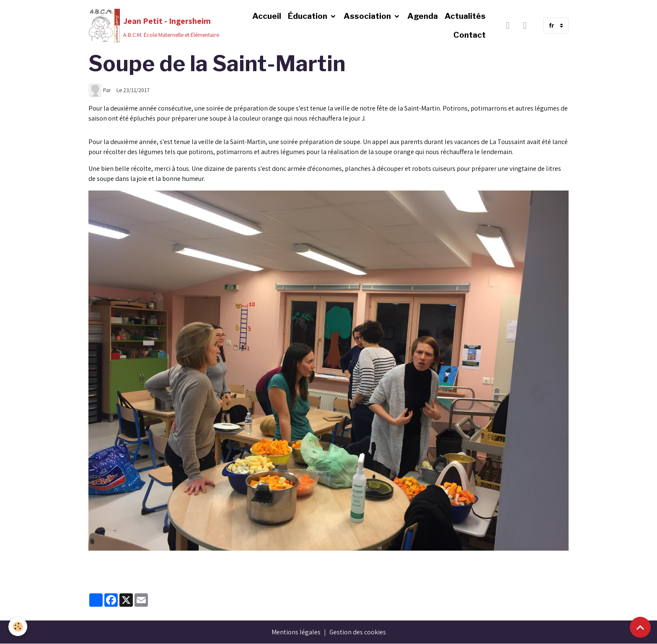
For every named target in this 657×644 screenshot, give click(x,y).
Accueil (267, 16)
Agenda (423, 16)
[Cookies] (18, 627)
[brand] (152, 26)
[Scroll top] (640, 627)
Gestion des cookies (358, 632)
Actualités (465, 16)
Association (368, 16)
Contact (469, 35)
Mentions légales (296, 632)
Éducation (308, 16)
